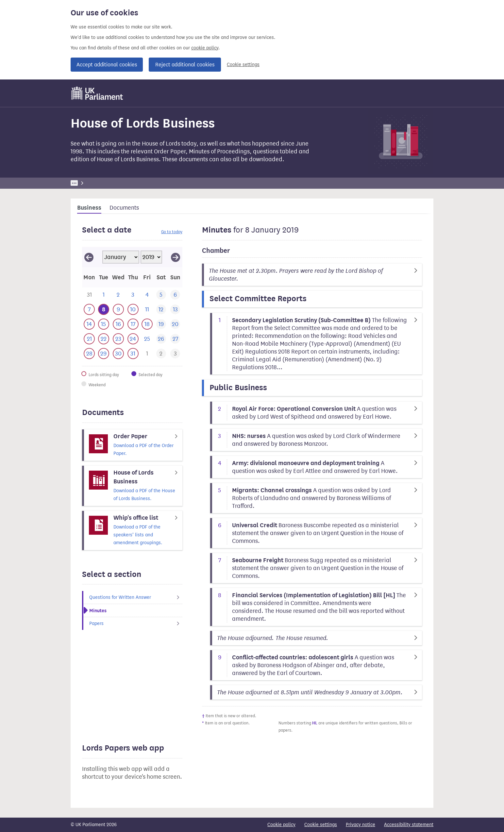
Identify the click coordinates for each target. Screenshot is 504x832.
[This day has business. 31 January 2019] (133, 354)
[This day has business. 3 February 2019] (175, 354)
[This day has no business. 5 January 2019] (161, 295)
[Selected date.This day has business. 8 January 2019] (103, 310)
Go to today (172, 232)
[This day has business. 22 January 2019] (103, 339)
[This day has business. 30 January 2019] (118, 354)
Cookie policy (281, 825)
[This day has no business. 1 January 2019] (103, 295)
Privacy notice (361, 825)
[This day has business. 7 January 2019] (89, 310)
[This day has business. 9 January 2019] (118, 310)
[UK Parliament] (97, 93)
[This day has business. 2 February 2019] (161, 354)
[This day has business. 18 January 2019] (147, 324)
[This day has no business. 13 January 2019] (175, 310)
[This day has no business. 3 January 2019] (133, 295)
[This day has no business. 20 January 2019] (175, 324)
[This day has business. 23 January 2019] (118, 339)
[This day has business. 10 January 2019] (133, 310)
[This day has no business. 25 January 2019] (147, 339)
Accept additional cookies (107, 65)
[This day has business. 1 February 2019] (147, 354)
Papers (136, 624)
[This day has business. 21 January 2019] (89, 339)
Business (119, 183)
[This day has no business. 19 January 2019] (161, 324)
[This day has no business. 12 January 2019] (161, 310)
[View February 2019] (176, 257)
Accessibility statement (409, 825)
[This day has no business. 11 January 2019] (147, 310)
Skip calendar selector (82, 247)
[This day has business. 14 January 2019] (89, 324)
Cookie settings (243, 65)
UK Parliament (85, 183)
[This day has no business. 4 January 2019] (147, 295)
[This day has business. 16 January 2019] (118, 324)
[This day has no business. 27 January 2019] (175, 339)
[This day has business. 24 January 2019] (133, 339)
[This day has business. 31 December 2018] (89, 295)
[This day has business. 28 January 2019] (89, 354)
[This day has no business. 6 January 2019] (175, 295)
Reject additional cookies (185, 65)
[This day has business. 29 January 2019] (103, 354)
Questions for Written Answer (136, 597)
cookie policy (205, 48)
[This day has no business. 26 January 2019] (161, 339)
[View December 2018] (89, 257)
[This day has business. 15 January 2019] (103, 324)
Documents (124, 208)
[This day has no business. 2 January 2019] (118, 295)
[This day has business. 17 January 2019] (133, 324)
